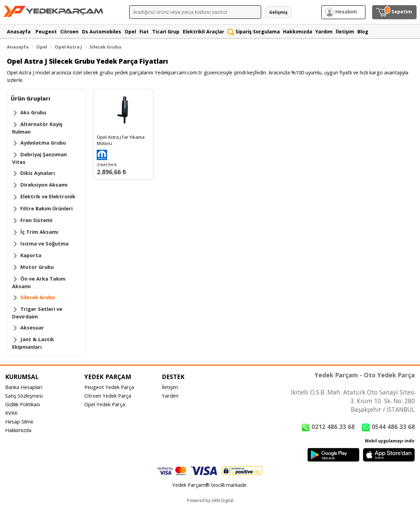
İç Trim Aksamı (39, 232)
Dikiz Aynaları (38, 173)
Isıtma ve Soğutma (44, 243)
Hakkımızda (18, 430)
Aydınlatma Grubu (43, 143)
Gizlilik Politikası (23, 404)
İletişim (170, 387)
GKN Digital (222, 500)
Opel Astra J (68, 47)
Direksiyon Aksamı (44, 185)
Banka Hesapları (24, 387)
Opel (42, 47)
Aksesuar (32, 327)
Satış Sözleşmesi (24, 396)
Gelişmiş (278, 12)
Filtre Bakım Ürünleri (46, 208)
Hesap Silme (19, 421)
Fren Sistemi (36, 220)
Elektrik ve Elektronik (48, 196)
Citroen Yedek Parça (108, 396)
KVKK (11, 413)
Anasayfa (18, 47)
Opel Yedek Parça (105, 404)
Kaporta (31, 255)
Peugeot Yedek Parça (109, 387)
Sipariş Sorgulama (254, 32)
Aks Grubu (33, 112)
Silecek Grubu (106, 47)
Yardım (170, 396)
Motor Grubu (37, 267)
